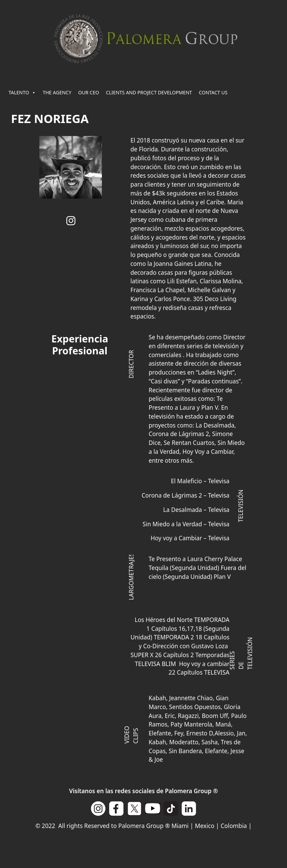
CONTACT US (213, 92)
